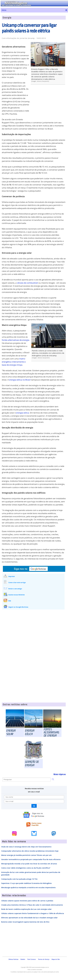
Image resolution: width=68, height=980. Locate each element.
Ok (34, 806)
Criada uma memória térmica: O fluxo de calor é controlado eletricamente (32, 905)
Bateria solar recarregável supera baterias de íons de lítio (25, 922)
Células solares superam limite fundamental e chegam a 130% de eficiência (33, 913)
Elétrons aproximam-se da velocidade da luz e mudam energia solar (29, 918)
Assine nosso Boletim (17, 595)
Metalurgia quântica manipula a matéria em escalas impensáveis (28, 887)
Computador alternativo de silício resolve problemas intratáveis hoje (30, 851)
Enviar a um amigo (15, 589)
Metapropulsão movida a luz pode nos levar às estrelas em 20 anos (29, 864)
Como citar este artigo (17, 582)
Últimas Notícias (13, 959)
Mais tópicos (60, 774)
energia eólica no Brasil (20, 380)
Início (4, 10)
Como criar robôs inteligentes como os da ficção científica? (26, 868)
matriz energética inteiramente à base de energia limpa (14, 362)
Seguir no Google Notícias (18, 607)
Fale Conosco (32, 959)
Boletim (23, 959)
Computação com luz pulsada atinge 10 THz (19, 879)
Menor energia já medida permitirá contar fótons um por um (26, 855)
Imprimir (12, 576)
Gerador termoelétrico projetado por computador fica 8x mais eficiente (31, 859)
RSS (10, 601)
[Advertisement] (49, 103)
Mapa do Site (56, 959)
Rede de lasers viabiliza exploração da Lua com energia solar (26, 909)
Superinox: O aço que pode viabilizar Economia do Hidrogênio (26, 883)
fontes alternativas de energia (16, 340)
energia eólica (23, 413)
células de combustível (28, 283)
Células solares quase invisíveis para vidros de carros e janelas (27, 901)
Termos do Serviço (44, 959)
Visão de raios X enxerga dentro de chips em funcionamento (26, 847)
